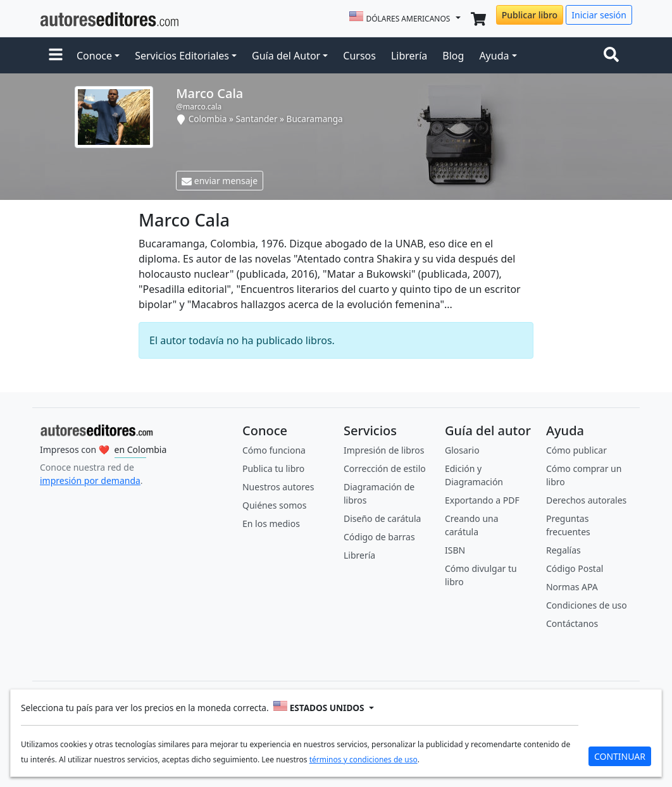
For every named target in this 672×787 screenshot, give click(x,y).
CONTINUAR (620, 756)
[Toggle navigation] (614, 56)
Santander (256, 119)
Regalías (563, 550)
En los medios (271, 524)
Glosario (462, 450)
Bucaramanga (315, 119)
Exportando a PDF (482, 500)
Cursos (359, 56)
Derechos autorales (586, 500)
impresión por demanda (90, 480)
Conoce (94, 56)
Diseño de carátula (382, 518)
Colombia (208, 119)
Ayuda (494, 56)
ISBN (455, 550)
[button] (56, 56)
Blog (453, 56)
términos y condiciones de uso (364, 759)
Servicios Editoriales (182, 56)
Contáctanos (572, 623)
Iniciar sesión (599, 15)
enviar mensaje (220, 181)
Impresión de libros (384, 450)
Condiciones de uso (587, 605)
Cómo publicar (576, 450)
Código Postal (575, 568)
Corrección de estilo (385, 468)
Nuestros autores (278, 487)
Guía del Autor (286, 56)
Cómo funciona (274, 450)
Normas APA (572, 587)
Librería (409, 56)
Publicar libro (530, 15)
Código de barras (379, 537)
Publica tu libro (273, 468)
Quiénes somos (274, 505)
